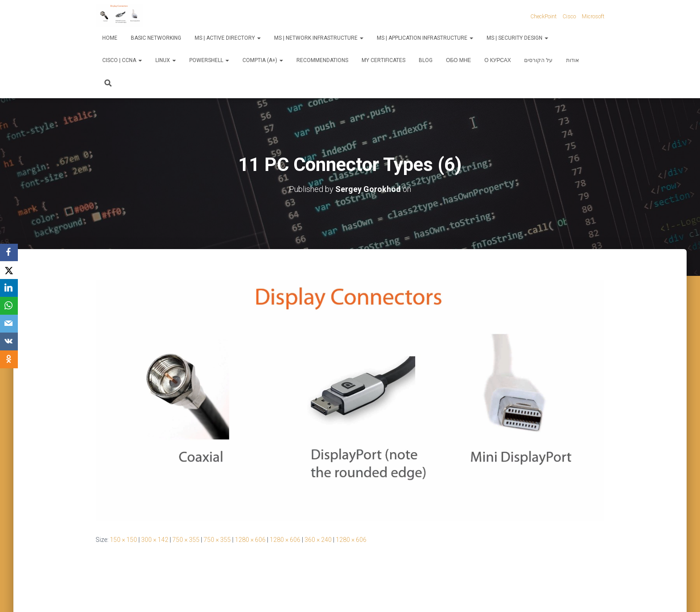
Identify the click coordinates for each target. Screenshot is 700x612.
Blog (426, 60)
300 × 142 (155, 540)
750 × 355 (186, 540)
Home (110, 38)
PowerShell (209, 60)
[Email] (9, 324)
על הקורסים (538, 60)
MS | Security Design (517, 38)
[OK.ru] (9, 360)
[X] (9, 271)
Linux (166, 60)
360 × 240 (318, 540)
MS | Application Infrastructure (425, 38)
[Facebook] (9, 253)
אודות (573, 60)
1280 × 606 (250, 540)
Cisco (569, 17)
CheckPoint (544, 17)
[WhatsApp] (9, 306)
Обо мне (458, 60)
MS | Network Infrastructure (319, 38)
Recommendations (322, 60)
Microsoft (593, 17)
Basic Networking (156, 38)
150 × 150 (123, 540)
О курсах (498, 60)
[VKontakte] (9, 342)
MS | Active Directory (228, 38)
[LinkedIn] (9, 288)
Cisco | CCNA (122, 60)
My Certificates (383, 60)
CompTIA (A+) (263, 60)
